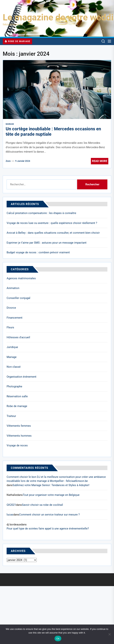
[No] (109, 634)
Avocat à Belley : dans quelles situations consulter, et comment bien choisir (53, 233)
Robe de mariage (17, 406)
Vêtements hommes (19, 436)
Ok (58, 639)
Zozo (8, 161)
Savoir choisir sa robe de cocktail (42, 505)
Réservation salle (17, 396)
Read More (100, 161)
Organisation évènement (21, 377)
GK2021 (11, 505)
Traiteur (11, 416)
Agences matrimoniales (21, 278)
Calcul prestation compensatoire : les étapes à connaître (41, 213)
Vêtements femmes (19, 426)
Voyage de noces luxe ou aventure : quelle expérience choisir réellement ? (52, 223)
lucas (10, 515)
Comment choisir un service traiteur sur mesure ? (49, 515)
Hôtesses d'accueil (18, 337)
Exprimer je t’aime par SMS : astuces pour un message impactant (47, 243)
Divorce (11, 308)
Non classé (14, 367)
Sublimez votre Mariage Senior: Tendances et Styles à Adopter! (51, 485)
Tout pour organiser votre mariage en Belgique (51, 495)
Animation (13, 288)
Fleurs (10, 327)
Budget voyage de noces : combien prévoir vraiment (38, 252)
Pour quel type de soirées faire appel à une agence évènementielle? (48, 529)
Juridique (12, 347)
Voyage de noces (17, 445)
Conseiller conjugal (18, 298)
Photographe (14, 386)
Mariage (10, 124)
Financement (15, 318)
